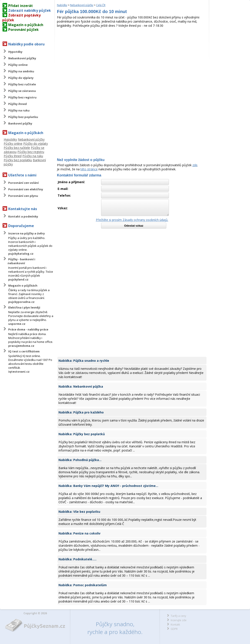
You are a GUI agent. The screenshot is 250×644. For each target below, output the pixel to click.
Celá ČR (101, 5)
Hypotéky (15, 52)
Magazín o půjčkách (26, 25)
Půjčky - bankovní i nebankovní (21, 261)
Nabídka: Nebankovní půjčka (81, 386)
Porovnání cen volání (23, 183)
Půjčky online (18, 65)
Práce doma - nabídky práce (28, 329)
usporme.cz (17, 324)
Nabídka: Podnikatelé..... (77, 559)
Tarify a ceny (178, 616)
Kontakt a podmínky (23, 216)
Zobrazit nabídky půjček (30, 10)
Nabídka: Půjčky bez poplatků (82, 434)
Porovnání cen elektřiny (26, 189)
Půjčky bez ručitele (22, 84)
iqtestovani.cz (19, 372)
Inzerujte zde (179, 620)
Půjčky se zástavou (22, 91)
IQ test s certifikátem (24, 351)
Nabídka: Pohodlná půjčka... (80, 460)
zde (195, 165)
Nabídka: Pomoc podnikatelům (83, 585)
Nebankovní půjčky (22, 58)
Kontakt (175, 625)
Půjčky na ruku (19, 110)
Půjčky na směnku (21, 71)
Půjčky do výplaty (21, 78)
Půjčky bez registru (22, 97)
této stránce (89, 169)
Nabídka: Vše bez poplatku (79, 512)
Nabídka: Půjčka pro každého (81, 412)
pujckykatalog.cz (21, 254)
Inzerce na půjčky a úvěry (27, 233)
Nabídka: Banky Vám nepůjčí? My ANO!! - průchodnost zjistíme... (108, 486)
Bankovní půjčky (20, 123)
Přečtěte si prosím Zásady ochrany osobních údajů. (132, 220)
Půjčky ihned (17, 104)
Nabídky (62, 5)
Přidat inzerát (21, 6)
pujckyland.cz (18, 279)
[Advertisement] (132, 60)
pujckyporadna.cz (21, 302)
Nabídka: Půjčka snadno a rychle (84, 361)
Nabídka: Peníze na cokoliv (79, 533)
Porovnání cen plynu (23, 196)
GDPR (174, 629)
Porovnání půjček (23, 30)
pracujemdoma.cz (21, 346)
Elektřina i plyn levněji (24, 307)
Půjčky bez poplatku (23, 117)
